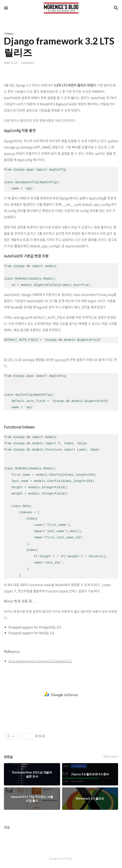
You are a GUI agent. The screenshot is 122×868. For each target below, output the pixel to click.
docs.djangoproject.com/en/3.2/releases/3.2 (40, 661)
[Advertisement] (61, 695)
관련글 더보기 (111, 756)
